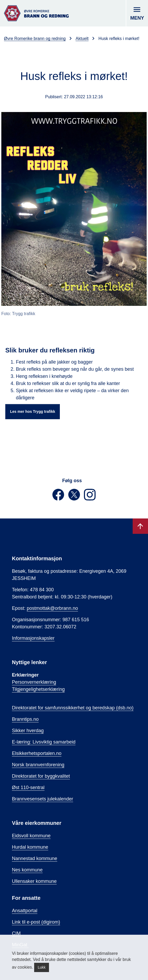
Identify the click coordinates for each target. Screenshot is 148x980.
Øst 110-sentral (28, 787)
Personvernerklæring (34, 682)
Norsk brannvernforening (38, 765)
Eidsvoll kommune (31, 836)
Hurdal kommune (30, 847)
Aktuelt (82, 39)
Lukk (42, 967)
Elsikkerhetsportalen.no (37, 753)
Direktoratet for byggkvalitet (41, 776)
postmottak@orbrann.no (52, 608)
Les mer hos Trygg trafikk (33, 411)
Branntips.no (25, 719)
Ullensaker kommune (34, 881)
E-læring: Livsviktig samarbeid (44, 742)
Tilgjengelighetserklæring (38, 689)
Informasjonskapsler (33, 638)
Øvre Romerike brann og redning (35, 39)
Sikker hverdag (28, 731)
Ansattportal (25, 911)
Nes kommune (27, 870)
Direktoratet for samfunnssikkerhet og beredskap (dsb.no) (73, 708)
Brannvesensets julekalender (42, 799)
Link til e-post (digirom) (36, 922)
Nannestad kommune (35, 858)
